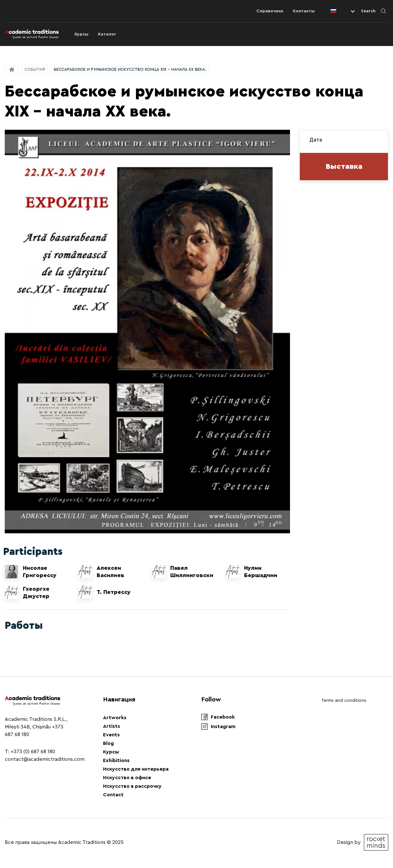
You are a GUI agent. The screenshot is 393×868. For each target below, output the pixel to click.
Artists (112, 726)
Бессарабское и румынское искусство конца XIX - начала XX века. (130, 69)
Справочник (270, 11)
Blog (108, 743)
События (35, 69)
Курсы (81, 34)
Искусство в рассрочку (132, 786)
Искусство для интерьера (136, 769)
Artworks (115, 718)
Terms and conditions (344, 700)
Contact (113, 795)
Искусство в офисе (127, 778)
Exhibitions (116, 760)
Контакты (304, 11)
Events (111, 735)
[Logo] (32, 34)
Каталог (107, 34)
